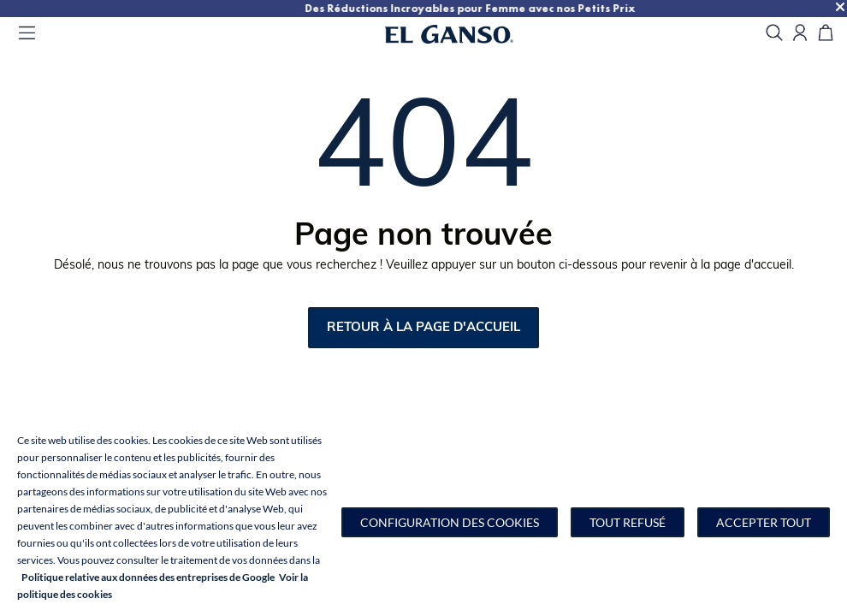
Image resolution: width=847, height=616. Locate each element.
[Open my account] (800, 34)
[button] (450, 522)
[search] (774, 34)
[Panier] (826, 34)
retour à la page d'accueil (423, 328)
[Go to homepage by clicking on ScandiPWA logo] (471, 34)
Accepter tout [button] (764, 522)
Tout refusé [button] (628, 522)
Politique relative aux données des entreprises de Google (148, 577)
